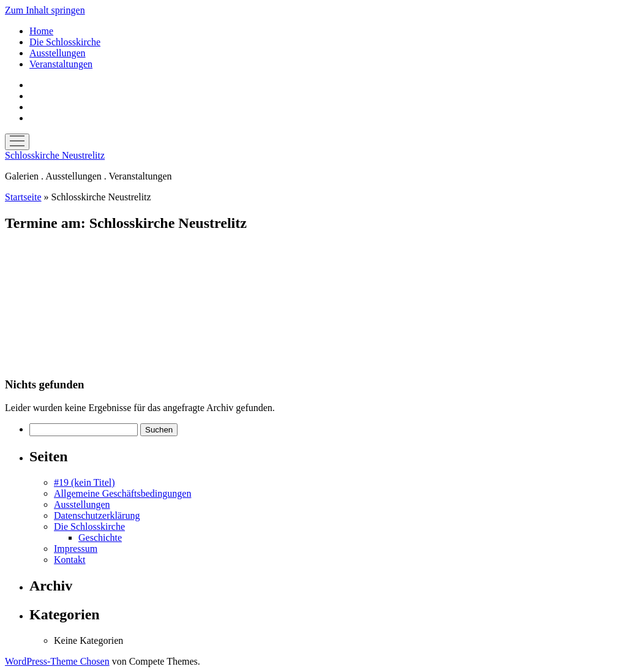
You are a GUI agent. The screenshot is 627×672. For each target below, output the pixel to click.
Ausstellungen (58, 53)
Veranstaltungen (61, 64)
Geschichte (100, 538)
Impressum (76, 549)
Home (41, 31)
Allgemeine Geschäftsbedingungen (122, 493)
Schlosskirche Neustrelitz (55, 155)
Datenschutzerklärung (97, 515)
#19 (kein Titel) (84, 482)
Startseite (23, 197)
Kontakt (70, 560)
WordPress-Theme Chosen (57, 661)
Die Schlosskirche (65, 42)
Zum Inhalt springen (45, 10)
